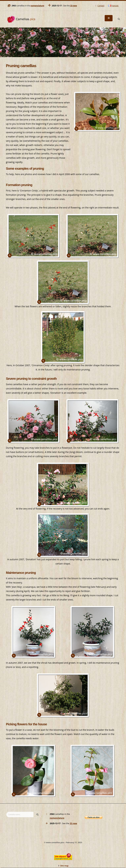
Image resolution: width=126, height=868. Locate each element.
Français (113, 6)
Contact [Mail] (99, 6)
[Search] (119, 19)
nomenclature (37, 6)
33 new (74, 6)
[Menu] (109, 18)
